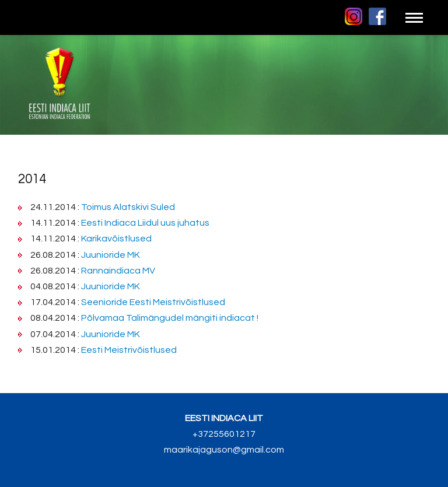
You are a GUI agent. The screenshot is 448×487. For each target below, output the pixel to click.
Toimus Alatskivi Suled (128, 207)
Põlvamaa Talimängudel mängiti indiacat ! (170, 318)
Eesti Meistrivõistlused (129, 350)
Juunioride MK (111, 255)
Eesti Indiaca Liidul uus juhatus (145, 223)
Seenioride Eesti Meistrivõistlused (153, 302)
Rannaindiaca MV (118, 271)
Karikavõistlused (116, 239)
